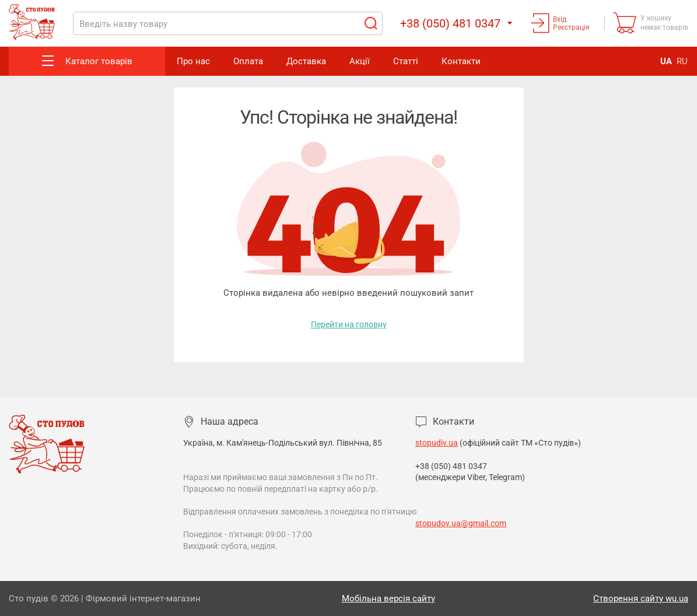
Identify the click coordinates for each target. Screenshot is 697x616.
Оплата (248, 61)
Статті (406, 61)
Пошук (370, 23)
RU (682, 61)
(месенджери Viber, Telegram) (470, 477)
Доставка (306, 61)
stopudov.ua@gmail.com (461, 523)
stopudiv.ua (437, 443)
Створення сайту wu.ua (641, 598)
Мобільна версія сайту (388, 598)
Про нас (193, 61)
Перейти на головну (349, 324)
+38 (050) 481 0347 (452, 466)
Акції (360, 61)
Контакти (461, 61)
